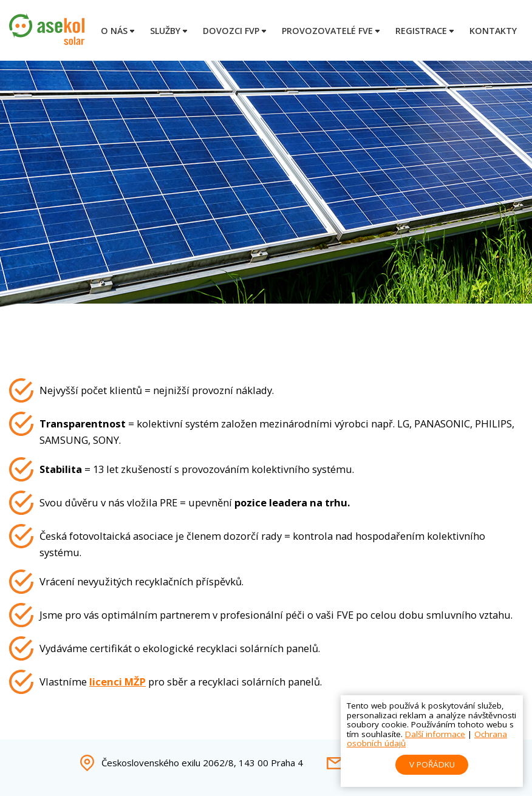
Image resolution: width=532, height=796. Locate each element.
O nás (114, 31)
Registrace (421, 31)
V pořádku (432, 764)
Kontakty (493, 31)
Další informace (435, 734)
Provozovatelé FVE (327, 31)
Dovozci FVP (231, 31)
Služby (165, 31)
